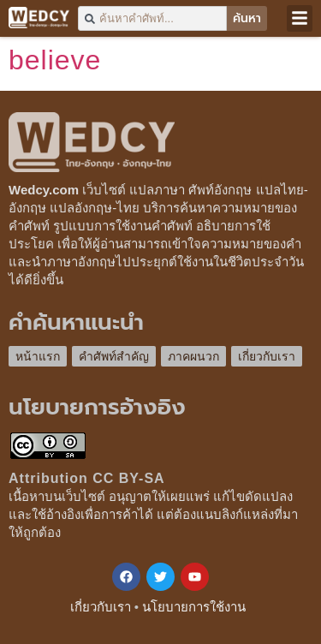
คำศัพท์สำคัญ (114, 356)
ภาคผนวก (193, 356)
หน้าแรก (38, 356)
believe (55, 60)
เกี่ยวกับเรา (267, 356)
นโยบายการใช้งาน (194, 607)
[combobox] (152, 18)
